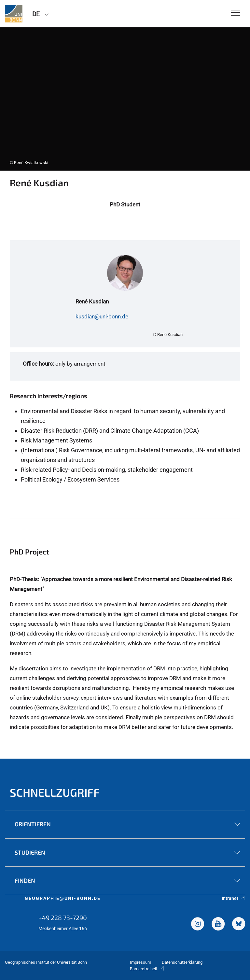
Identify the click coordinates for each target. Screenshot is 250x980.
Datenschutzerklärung (182, 962)
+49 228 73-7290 (63, 917)
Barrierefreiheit (147, 969)
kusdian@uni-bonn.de (102, 316)
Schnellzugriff (55, 792)
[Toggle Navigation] (236, 13)
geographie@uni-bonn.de (63, 898)
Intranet (233, 898)
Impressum (140, 962)
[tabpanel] (125, 99)
